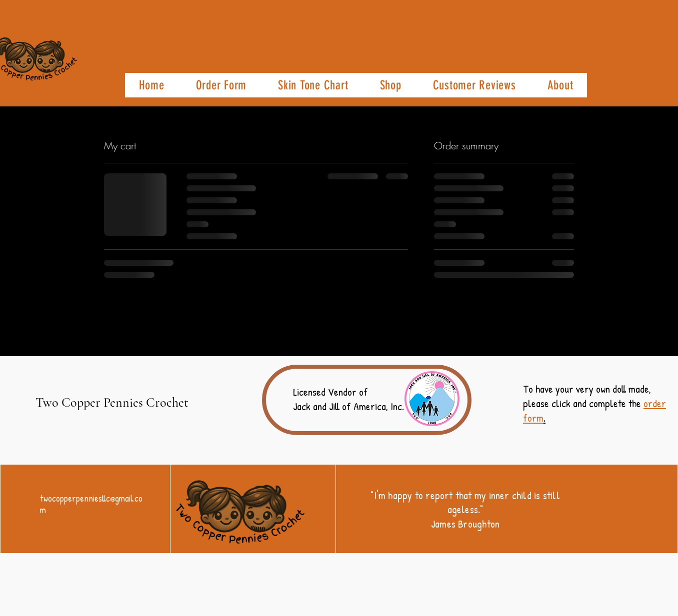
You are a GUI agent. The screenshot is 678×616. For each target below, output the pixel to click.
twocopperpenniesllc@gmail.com (91, 504)
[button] (221, 85)
